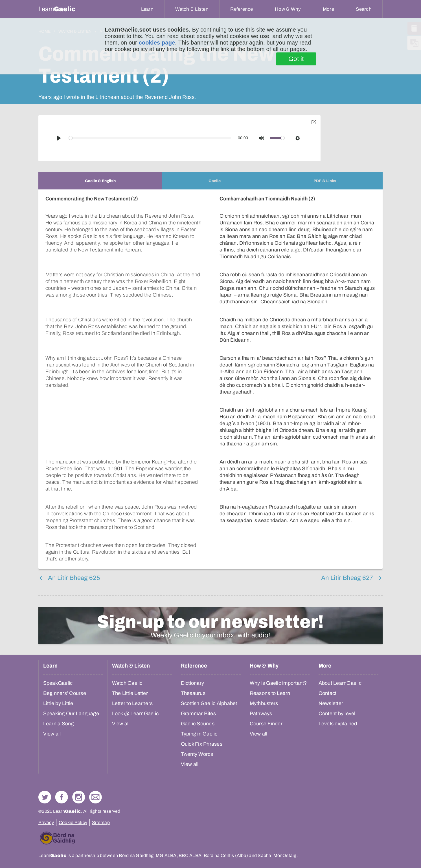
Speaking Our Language (71, 675)
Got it (296, 59)
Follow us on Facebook (62, 759)
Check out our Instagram (79, 759)
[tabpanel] (211, 360)
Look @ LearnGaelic (135, 675)
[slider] (150, 138)
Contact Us (96, 759)
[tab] (100, 181)
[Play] (59, 138)
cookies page (157, 43)
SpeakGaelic (58, 645)
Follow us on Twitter (45, 759)
